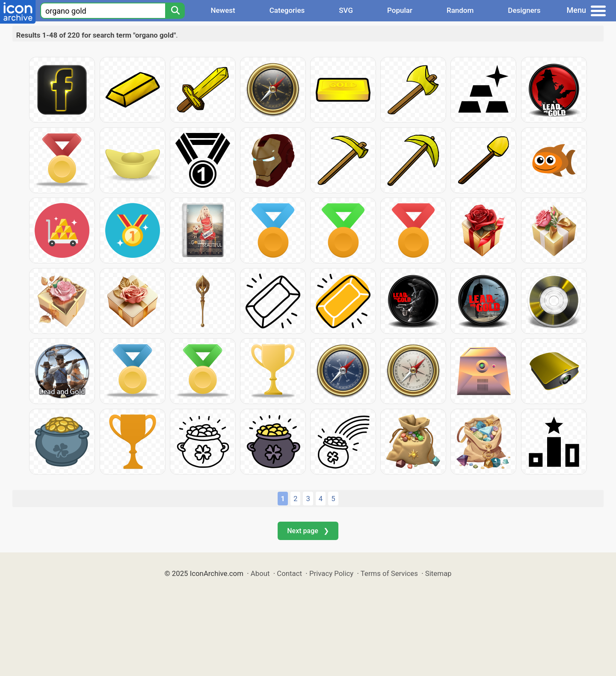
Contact (289, 573)
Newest (223, 10)
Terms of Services (389, 573)
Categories (287, 10)
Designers (524, 10)
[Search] (175, 11)
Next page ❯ (308, 531)
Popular (400, 10)
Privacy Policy (331, 573)
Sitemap (438, 573)
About (260, 573)
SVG (346, 10)
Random (460, 10)
